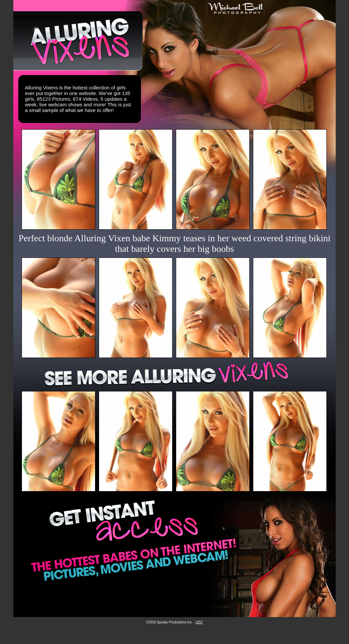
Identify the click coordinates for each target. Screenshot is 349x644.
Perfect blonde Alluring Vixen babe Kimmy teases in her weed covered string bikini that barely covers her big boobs (175, 243)
